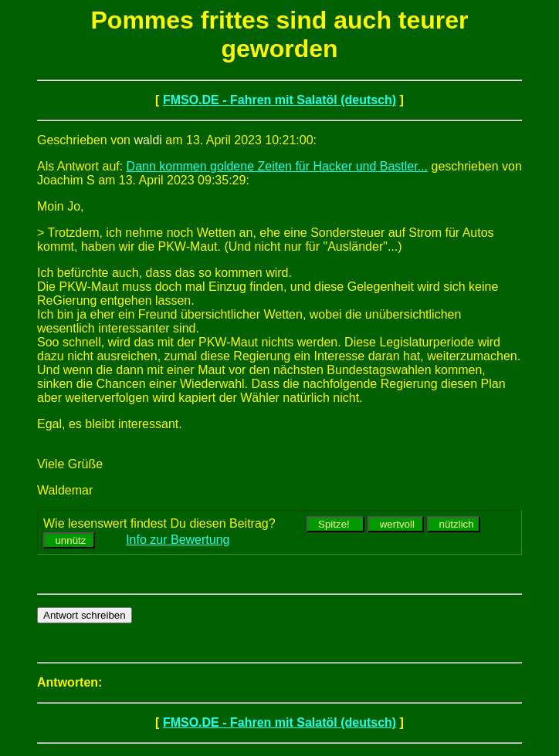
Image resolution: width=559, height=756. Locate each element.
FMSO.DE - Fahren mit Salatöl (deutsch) (279, 100)
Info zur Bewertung (178, 540)
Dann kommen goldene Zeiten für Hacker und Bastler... (277, 166)
